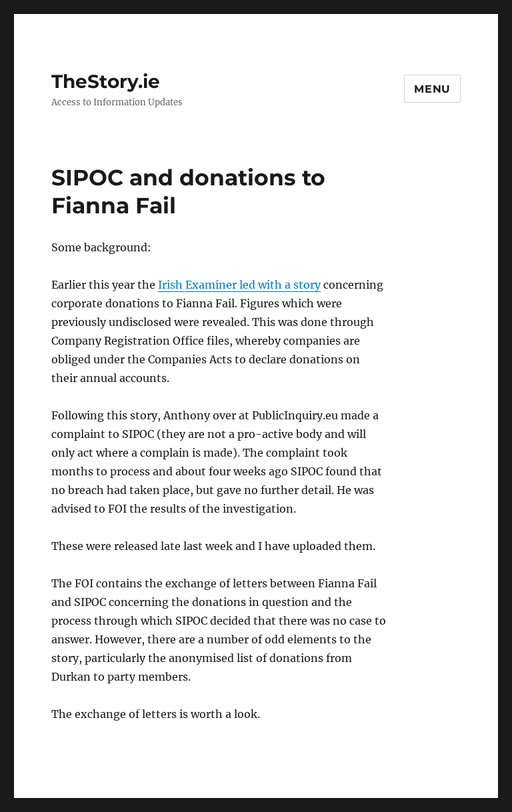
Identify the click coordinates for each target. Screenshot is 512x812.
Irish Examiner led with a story (239, 285)
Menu (432, 89)
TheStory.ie (106, 81)
